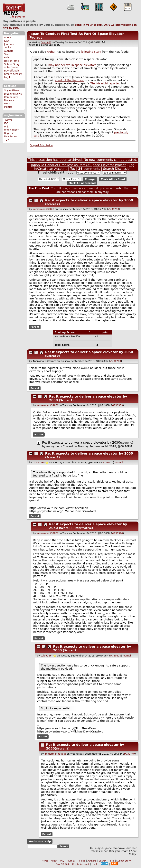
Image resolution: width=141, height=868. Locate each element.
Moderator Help (40, 841)
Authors (9, 51)
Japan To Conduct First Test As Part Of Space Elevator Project (78, 165)
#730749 (129, 754)
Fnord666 (46, 42)
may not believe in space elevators (72, 65)
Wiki (7, 127)
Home (45, 861)
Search (8, 54)
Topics (8, 48)
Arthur (51, 52)
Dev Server (11, 137)
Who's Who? (11, 130)
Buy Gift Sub (11, 71)
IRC (6, 123)
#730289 (116, 361)
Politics (8, 107)
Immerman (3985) (43, 209)
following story (91, 52)
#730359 (117, 405)
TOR (7, 140)
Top (73, 169)
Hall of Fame (11, 61)
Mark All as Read (113, 179)
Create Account (13, 74)
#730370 (108, 463)
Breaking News (13, 94)
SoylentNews (14, 11)
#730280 (113, 209)
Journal (119, 463)
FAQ (6, 41)
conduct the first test (69, 80)
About (8, 38)
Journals (9, 44)
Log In (8, 77)
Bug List (9, 133)
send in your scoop (88, 25)
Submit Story (12, 64)
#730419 (116, 656)
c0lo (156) (39, 463)
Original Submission (41, 145)
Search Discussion (117, 169)
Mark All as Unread (82, 183)
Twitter (8, 120)
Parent (35, 327)
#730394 (117, 533)
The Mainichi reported (105, 83)
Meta (7, 104)
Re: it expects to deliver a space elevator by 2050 (89, 200)
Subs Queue (11, 68)
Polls (7, 58)
